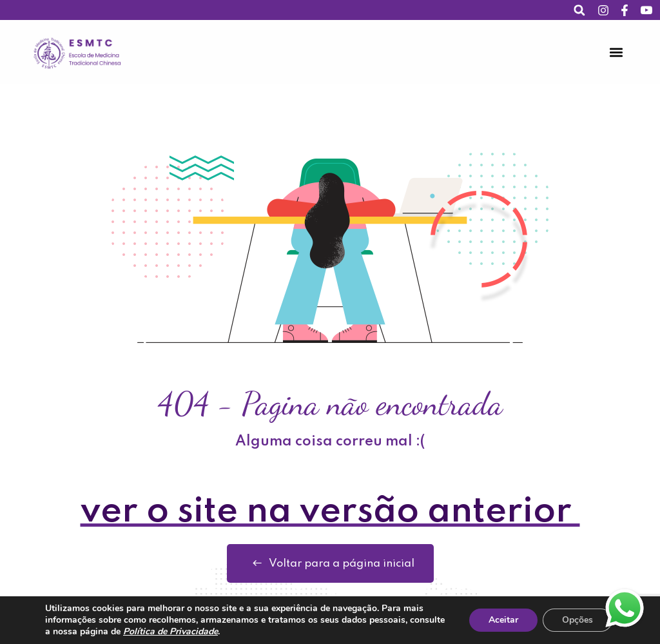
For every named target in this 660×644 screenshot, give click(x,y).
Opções (577, 620)
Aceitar (503, 620)
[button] (580, 10)
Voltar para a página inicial (330, 563)
